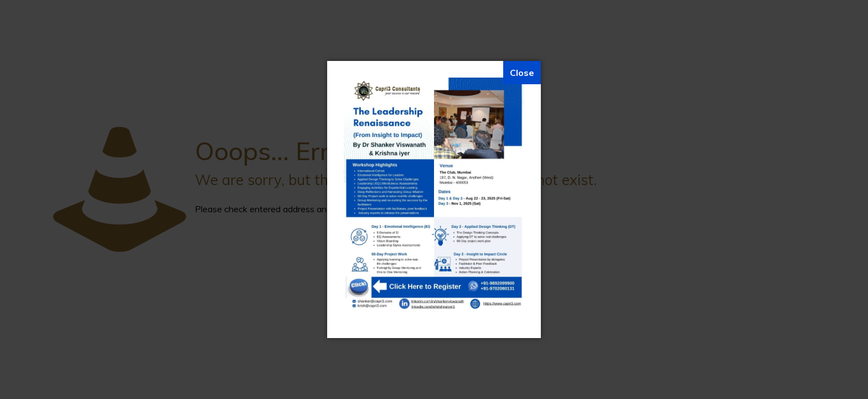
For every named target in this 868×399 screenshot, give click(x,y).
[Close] (522, 73)
